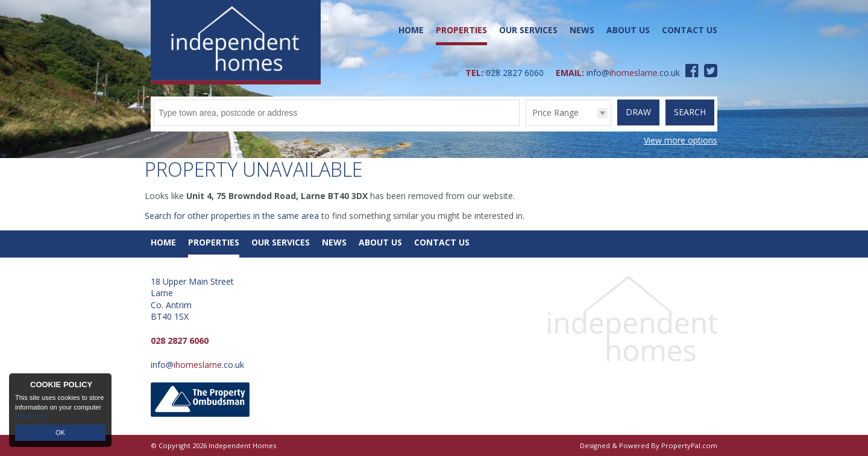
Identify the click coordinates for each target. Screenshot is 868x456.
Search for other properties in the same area (232, 216)
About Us (628, 30)
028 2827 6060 (515, 73)
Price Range (555, 112)
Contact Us (690, 30)
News (582, 30)
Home (411, 30)
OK (60, 432)
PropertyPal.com (689, 445)
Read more (31, 416)
